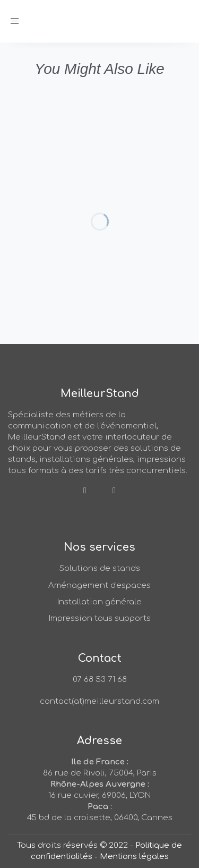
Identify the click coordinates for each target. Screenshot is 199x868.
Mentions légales (134, 857)
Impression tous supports (100, 618)
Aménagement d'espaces (99, 585)
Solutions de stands (100, 568)
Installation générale (99, 602)
